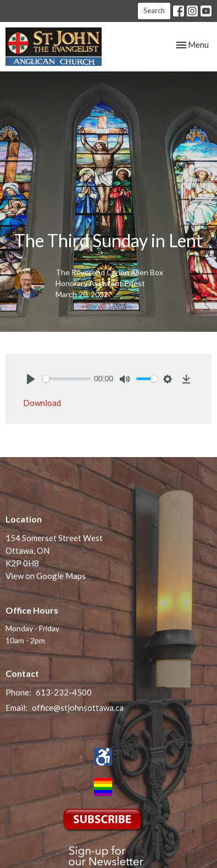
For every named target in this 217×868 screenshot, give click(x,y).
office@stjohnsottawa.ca (78, 708)
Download (42, 403)
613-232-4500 (64, 692)
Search (154, 10)
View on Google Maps (46, 576)
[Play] (31, 379)
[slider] (67, 379)
